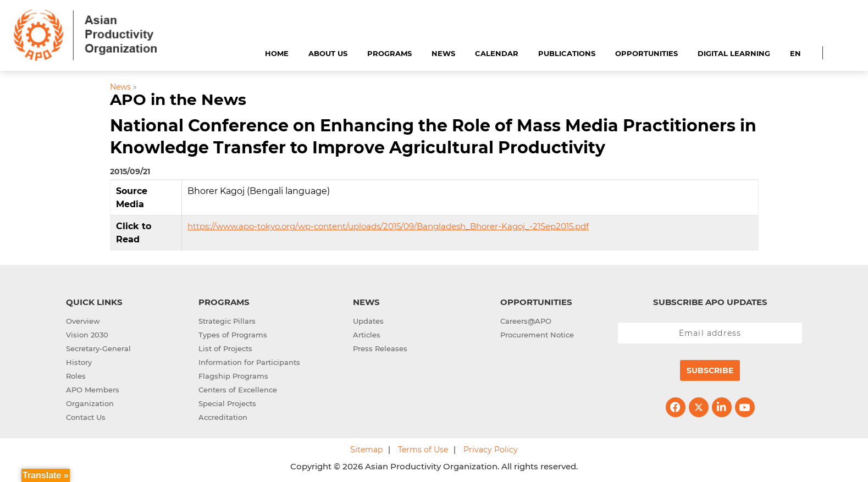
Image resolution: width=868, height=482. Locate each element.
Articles (367, 335)
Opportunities (646, 53)
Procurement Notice (537, 335)
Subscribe (710, 370)
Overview (83, 321)
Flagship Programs (233, 376)
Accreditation (223, 417)
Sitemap (366, 450)
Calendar (497, 53)
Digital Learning (734, 53)
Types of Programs (233, 335)
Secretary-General (98, 348)
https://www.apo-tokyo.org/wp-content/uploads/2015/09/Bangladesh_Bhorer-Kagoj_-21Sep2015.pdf (388, 226)
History (79, 362)
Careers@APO (526, 321)
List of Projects (225, 348)
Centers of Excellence (238, 390)
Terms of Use (423, 450)
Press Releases (380, 348)
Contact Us (86, 417)
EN (795, 53)
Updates (368, 321)
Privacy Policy (491, 450)
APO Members (93, 390)
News (443, 53)
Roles (76, 376)
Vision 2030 (87, 335)
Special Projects (227, 403)
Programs (389, 53)
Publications (567, 53)
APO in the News (178, 99)
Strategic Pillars (227, 321)
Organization (90, 403)
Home (277, 53)
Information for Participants (249, 362)
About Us (328, 53)
